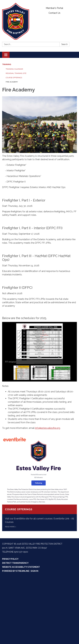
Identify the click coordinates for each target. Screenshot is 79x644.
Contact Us (54, 13)
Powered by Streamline (16, 571)
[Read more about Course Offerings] (39, 484)
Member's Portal (54, 8)
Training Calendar (14, 69)
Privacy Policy (10, 559)
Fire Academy (12, 82)
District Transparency (15, 563)
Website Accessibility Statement (21, 567)
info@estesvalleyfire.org (48, 428)
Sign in (35, 571)
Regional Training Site (16, 73)
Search (64, 44)
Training (7, 64)
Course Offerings (14, 78)
